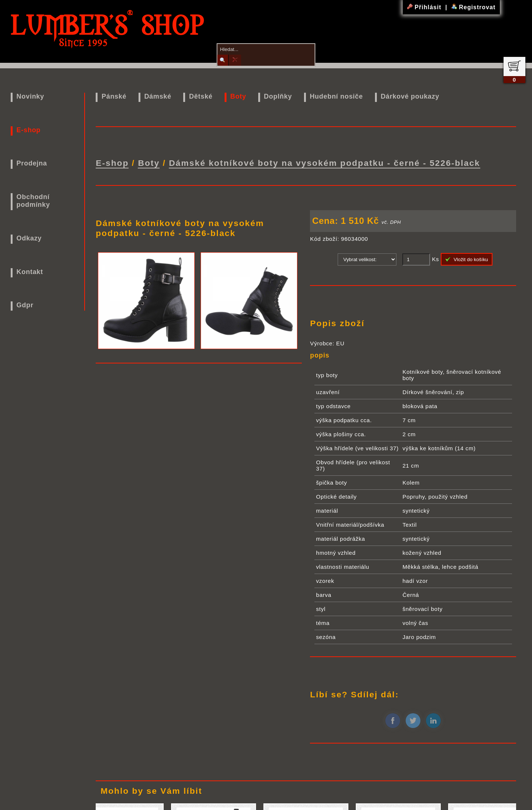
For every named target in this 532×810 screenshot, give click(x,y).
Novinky (30, 96)
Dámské (158, 96)
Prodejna (32, 163)
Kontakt (30, 272)
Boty (238, 96)
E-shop (29, 130)
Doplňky (278, 96)
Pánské (114, 96)
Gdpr (25, 305)
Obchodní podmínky (33, 201)
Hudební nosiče (336, 96)
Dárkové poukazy (410, 96)
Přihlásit (425, 7)
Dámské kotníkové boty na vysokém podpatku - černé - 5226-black (324, 162)
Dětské (201, 96)
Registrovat (473, 7)
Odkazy (29, 238)
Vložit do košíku (467, 258)
